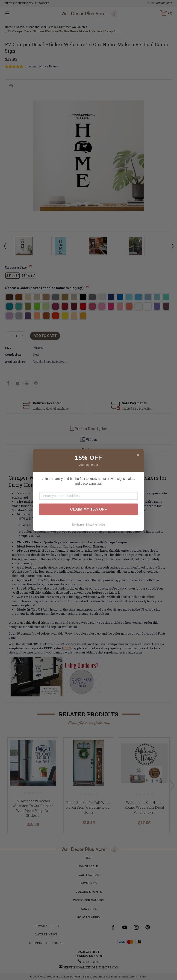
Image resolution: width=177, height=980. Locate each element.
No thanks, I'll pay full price (88, 525)
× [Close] (138, 455)
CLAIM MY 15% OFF (88, 509)
